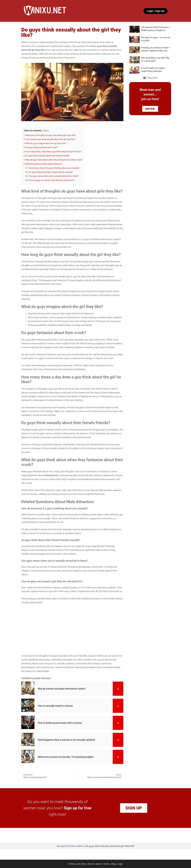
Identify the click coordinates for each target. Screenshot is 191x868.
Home (106, 864)
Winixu (71, 846)
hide (45, 131)
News (80, 846)
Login (120, 864)
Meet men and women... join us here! (150, 94)
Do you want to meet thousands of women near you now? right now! (57, 808)
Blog (113, 864)
